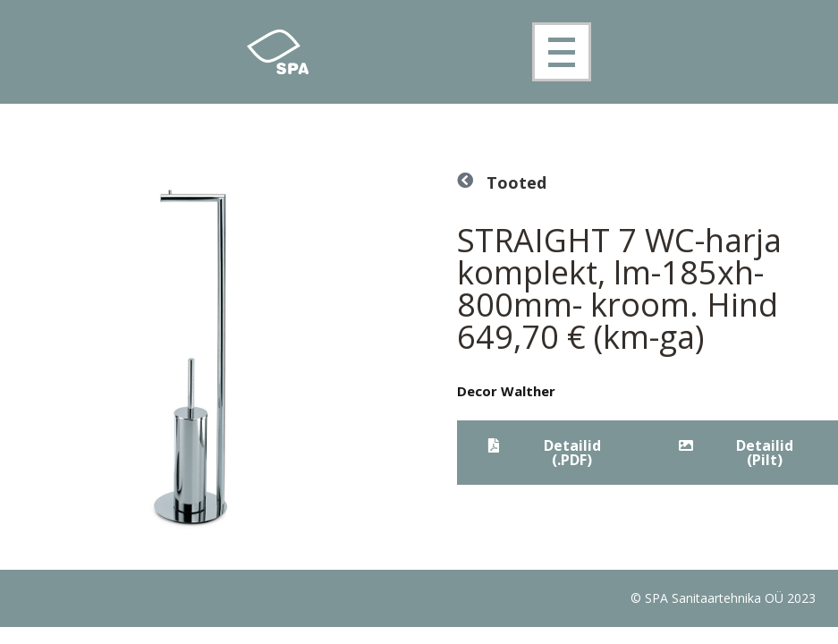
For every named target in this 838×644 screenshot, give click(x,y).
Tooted (516, 182)
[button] (552, 453)
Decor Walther (506, 391)
